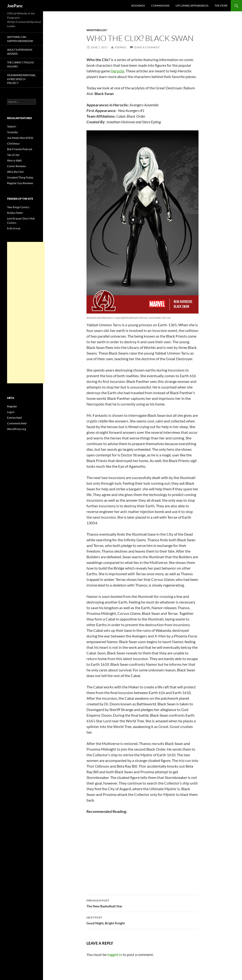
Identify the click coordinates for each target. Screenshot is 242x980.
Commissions (160, 6)
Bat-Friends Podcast (20, 149)
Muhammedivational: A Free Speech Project (22, 79)
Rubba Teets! (15, 213)
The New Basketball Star (143, 903)
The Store (221, 6)
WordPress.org (17, 429)
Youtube (12, 132)
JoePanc (15, 6)
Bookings (138, 6)
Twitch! (12, 126)
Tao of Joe (13, 155)
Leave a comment (147, 47)
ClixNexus (13, 143)
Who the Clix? (16, 172)
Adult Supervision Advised (20, 52)
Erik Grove (14, 228)
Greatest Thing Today (20, 177)
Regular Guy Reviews (20, 183)
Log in (11, 412)
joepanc (120, 47)
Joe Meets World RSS (20, 138)
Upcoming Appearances (192, 6)
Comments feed (17, 423)
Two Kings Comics (18, 207)
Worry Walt (14, 160)
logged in (115, 954)
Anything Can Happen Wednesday (20, 39)
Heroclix (117, 71)
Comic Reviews (16, 166)
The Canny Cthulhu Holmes (21, 64)
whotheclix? (97, 30)
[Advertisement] (26, 313)
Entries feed (14, 418)
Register (12, 406)
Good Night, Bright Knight (143, 920)
